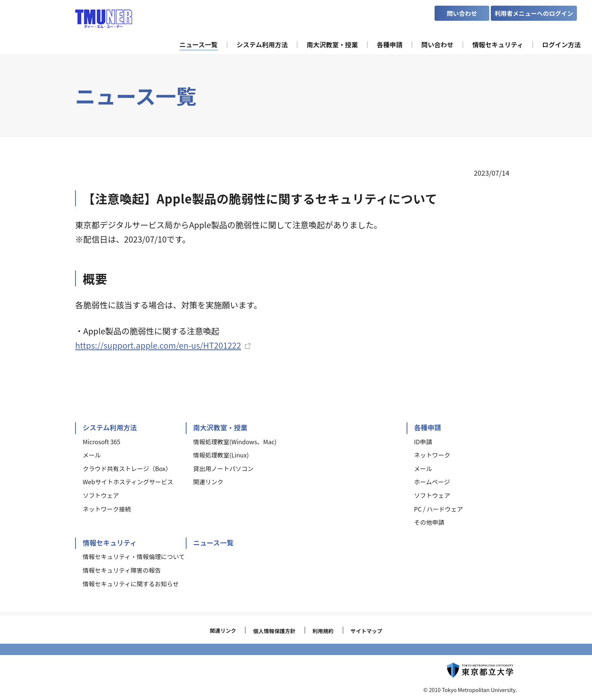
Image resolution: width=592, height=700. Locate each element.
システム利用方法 (110, 427)
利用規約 (323, 631)
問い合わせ (462, 13)
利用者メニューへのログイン (534, 13)
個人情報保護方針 (274, 631)
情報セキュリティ (110, 542)
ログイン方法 (561, 44)
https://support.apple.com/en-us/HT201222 (158, 345)
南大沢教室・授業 (220, 427)
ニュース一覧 (214, 542)
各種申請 (428, 427)
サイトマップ (367, 631)
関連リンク (223, 630)
